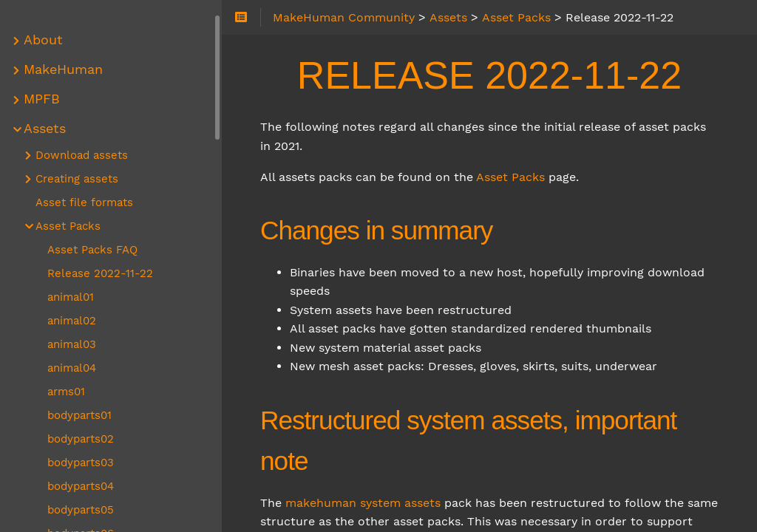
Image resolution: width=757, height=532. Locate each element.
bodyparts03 (81, 463)
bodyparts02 (81, 439)
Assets (45, 129)
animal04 (72, 368)
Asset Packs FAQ (92, 250)
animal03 (72, 344)
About (43, 40)
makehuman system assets (363, 503)
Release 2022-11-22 (100, 273)
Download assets (82, 155)
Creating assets (77, 179)
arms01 (66, 392)
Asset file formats (84, 202)
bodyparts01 (79, 415)
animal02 (72, 321)
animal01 (71, 297)
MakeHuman (63, 69)
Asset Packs (510, 177)
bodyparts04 (81, 486)
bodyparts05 (81, 510)
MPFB (42, 99)
